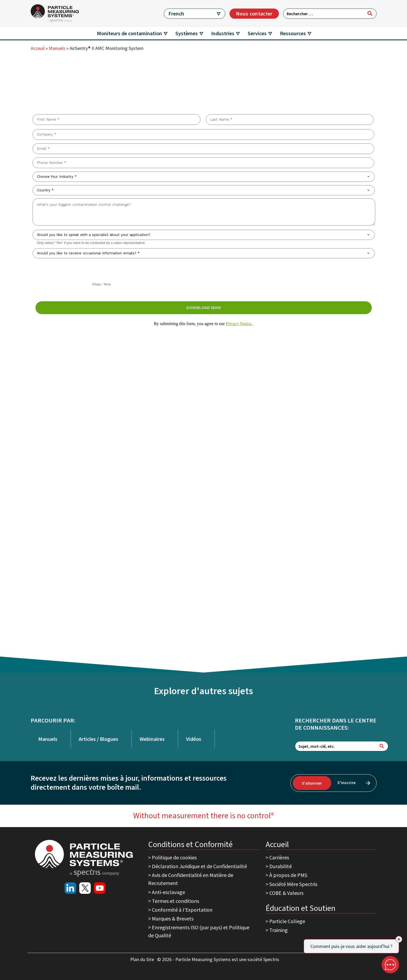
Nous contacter (254, 13)
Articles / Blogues (98, 739)
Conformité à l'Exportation (182, 910)
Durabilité (280, 866)
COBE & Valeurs (286, 893)
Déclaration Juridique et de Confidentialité (199, 866)
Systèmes (187, 33)
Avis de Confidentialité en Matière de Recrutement (191, 879)
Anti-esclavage (168, 892)
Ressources (293, 33)
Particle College (287, 921)
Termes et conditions (175, 901)
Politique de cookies (174, 857)
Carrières (279, 857)
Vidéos (194, 739)
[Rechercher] (370, 13)
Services (257, 33)
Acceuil (38, 48)
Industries (223, 33)
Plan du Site (143, 959)
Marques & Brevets (173, 918)
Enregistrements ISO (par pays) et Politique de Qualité (199, 931)
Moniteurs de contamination (129, 33)
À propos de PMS (288, 875)
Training (278, 930)
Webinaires (152, 739)
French (176, 13)
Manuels (57, 48)
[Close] (399, 939)
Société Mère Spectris (293, 884)
